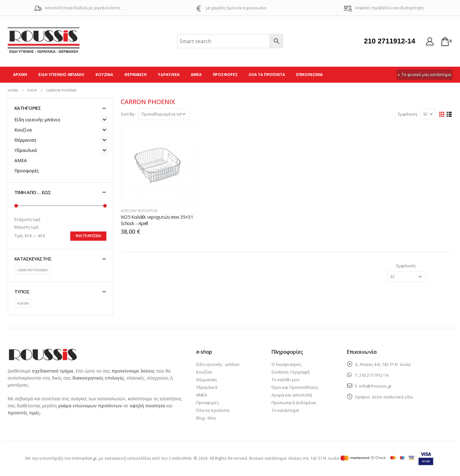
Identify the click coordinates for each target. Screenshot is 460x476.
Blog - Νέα (206, 418)
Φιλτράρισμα (88, 236)
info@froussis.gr (375, 386)
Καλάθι (23, 303)
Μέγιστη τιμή (26, 227)
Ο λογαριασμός (287, 364)
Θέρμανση (135, 75)
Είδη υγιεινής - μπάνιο (218, 364)
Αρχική (20, 75)
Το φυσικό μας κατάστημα (425, 75)
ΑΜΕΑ (196, 75)
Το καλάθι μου (286, 380)
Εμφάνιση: (408, 114)
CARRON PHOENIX (32, 270)
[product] (159, 164)
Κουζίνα (104, 75)
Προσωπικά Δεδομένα (294, 403)
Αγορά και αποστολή (292, 395)
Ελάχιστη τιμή (27, 219)
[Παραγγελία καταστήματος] (164, 114)
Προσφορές (225, 75)
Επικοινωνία (310, 75)
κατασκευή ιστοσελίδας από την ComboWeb (148, 458)
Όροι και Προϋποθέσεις (295, 387)
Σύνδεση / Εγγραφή (291, 372)
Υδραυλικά (169, 75)
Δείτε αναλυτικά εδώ (392, 397)
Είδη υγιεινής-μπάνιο (61, 75)
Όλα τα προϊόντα (267, 75)
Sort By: (128, 114)
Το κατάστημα (285, 410)
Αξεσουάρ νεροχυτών (139, 211)
